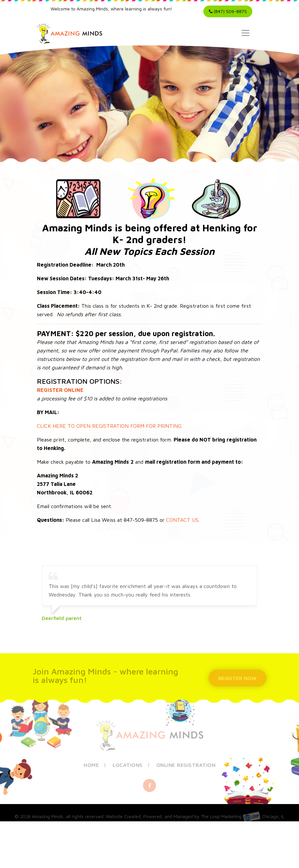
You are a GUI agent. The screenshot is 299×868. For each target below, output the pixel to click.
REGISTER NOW (239, 678)
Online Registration (186, 767)
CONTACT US (182, 520)
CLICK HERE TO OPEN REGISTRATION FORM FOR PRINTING (109, 426)
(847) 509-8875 (228, 11)
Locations (128, 767)
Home (91, 767)
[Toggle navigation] (245, 33)
